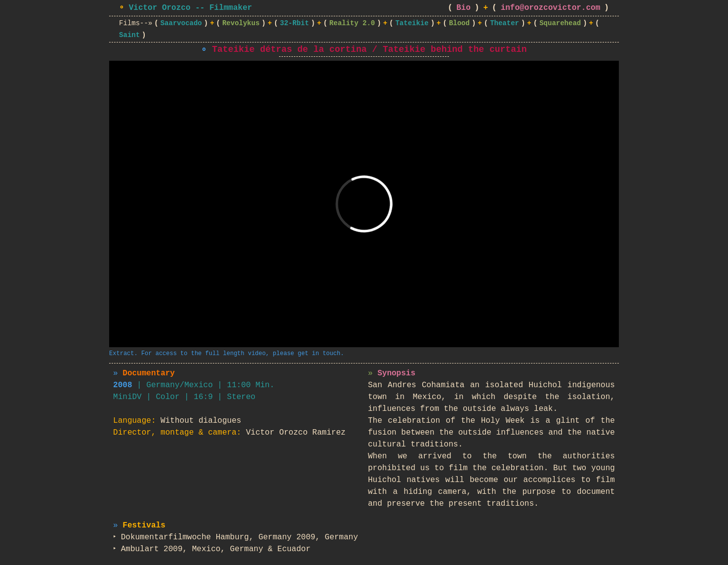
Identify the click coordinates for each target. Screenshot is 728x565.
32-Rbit (295, 23)
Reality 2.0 (352, 23)
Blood (459, 23)
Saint (129, 35)
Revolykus (241, 23)
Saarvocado (181, 23)
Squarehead (560, 23)
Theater (505, 23)
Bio (464, 8)
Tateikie (412, 23)
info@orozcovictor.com (551, 8)
